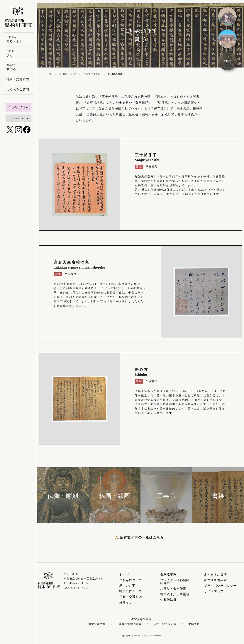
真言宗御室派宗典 (130, 624)
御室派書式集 (97, 624)
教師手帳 (194, 624)
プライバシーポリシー (220, 586)
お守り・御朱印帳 (173, 589)
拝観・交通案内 (131, 597)
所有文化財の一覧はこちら (142, 537)
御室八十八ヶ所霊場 (175, 594)
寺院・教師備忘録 (165, 624)
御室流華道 (168, 575)
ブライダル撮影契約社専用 (175, 582)
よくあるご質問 (215, 575)
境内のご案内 (129, 586)
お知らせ (126, 602)
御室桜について (131, 591)
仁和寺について (131, 580)
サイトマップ (214, 591)
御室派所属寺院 (215, 580)
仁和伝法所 (168, 600)
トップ (124, 575)
